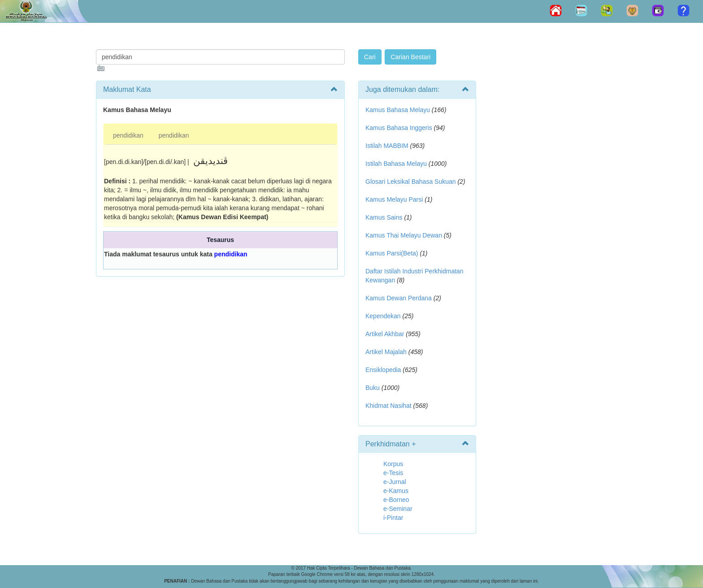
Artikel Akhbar (385, 334)
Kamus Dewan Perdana (399, 298)
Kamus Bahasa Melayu (399, 110)
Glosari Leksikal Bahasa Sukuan (411, 182)
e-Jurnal (395, 482)
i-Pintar (393, 518)
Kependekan (383, 316)
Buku (373, 388)
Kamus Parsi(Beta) (392, 253)
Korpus (393, 464)
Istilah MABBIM (387, 146)
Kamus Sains (384, 217)
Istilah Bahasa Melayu (396, 164)
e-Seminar (398, 509)
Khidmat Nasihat (388, 406)
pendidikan (128, 135)
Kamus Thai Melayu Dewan (404, 235)
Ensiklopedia (383, 370)
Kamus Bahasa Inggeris (399, 128)
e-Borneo (396, 500)
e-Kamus (396, 491)
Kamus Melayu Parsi (394, 199)
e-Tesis (393, 473)
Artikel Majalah (386, 352)
